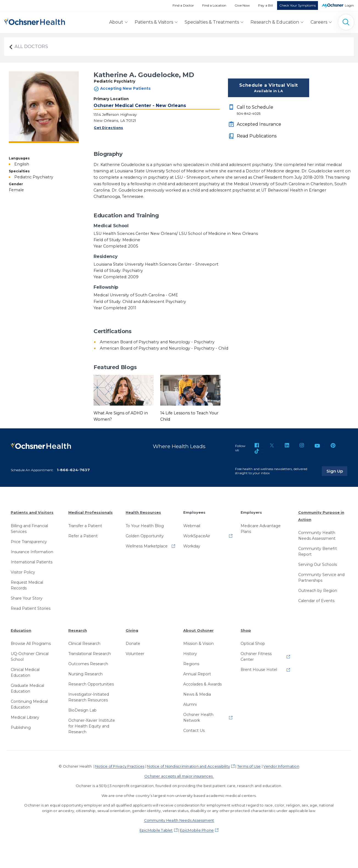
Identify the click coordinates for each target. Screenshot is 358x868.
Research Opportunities (91, 684)
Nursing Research (85, 674)
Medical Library (25, 717)
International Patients (32, 562)
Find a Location (214, 5)
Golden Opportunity (145, 536)
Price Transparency (29, 541)
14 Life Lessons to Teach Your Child (189, 416)
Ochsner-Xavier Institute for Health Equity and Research (92, 726)
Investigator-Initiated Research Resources (89, 697)
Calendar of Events (316, 601)
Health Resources (143, 512)
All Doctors (28, 47)
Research (78, 630)
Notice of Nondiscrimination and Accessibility (188, 766)
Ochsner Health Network (198, 717)
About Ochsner (198, 630)
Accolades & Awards (202, 684)
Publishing (21, 727)
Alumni (190, 704)
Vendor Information (281, 766)
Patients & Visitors (154, 22)
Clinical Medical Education (25, 672)
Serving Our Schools (318, 564)
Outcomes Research (88, 664)
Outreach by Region (318, 591)
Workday (192, 546)
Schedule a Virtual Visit (269, 88)
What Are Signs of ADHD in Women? (121, 416)
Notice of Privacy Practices (120, 766)
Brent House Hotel (259, 670)
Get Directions (108, 128)
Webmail (192, 526)
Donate (133, 644)
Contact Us (194, 731)
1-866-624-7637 (73, 470)
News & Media (197, 694)
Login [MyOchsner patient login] (349, 5)
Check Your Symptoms (298, 5)
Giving (132, 630)
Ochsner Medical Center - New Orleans (140, 106)
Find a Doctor (183, 5)
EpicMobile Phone (197, 830)
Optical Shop (253, 644)
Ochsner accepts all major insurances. (179, 776)
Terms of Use (249, 766)
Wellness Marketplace (147, 546)
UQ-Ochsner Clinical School (30, 657)
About (116, 22)
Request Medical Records (27, 585)
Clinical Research (84, 644)
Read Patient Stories (31, 608)
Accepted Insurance (259, 124)
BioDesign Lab (82, 710)
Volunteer (135, 654)
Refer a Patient (83, 536)
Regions (191, 664)
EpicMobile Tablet (156, 830)
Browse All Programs (31, 644)
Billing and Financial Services (29, 528)
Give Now (242, 5)
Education (21, 630)
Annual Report (197, 674)
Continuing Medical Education (29, 704)
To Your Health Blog (145, 526)
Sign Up (337, 471)
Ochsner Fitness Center (256, 657)
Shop (246, 630)
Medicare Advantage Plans (261, 528)
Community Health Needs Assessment (317, 536)
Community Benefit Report (318, 551)
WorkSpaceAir (197, 536)
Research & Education (275, 22)
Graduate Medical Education (27, 688)
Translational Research (90, 654)
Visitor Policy (23, 572)
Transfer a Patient (85, 526)
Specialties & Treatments (212, 22)
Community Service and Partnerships (321, 578)
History (190, 654)
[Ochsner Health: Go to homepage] (35, 21)
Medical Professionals (91, 512)
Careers (319, 22)
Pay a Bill (266, 5)
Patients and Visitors (32, 512)
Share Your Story (27, 598)
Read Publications (257, 136)
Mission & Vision (198, 644)
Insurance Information (32, 552)
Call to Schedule (273, 110)
